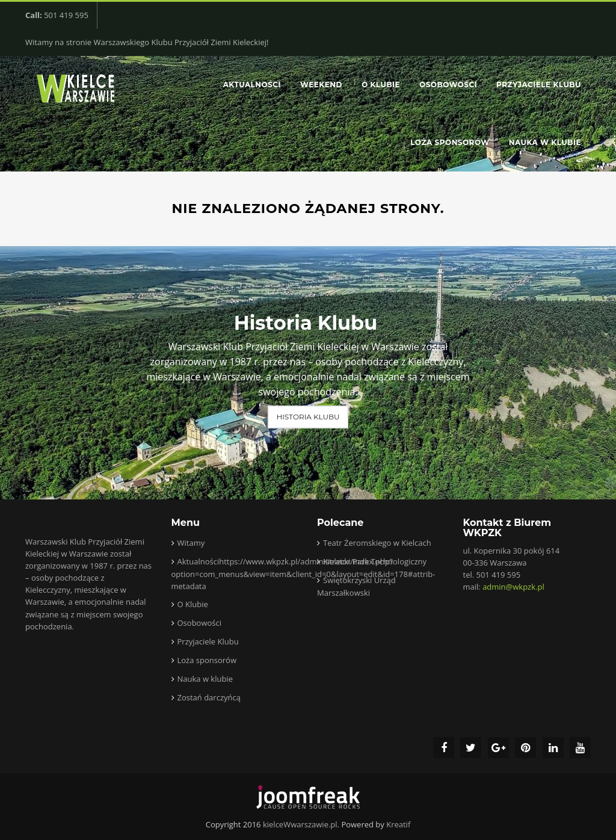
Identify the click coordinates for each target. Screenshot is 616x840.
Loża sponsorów (450, 142)
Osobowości (448, 85)
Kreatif (398, 824)
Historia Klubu (308, 417)
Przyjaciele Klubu (539, 85)
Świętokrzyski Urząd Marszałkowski (356, 586)
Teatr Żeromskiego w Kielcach (377, 543)
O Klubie (381, 85)
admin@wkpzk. (513, 587)
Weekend (321, 85)
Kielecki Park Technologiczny (375, 561)
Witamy (191, 543)
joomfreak (308, 797)
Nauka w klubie (545, 142)
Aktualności (252, 85)
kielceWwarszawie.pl (300, 824)
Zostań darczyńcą (209, 697)
